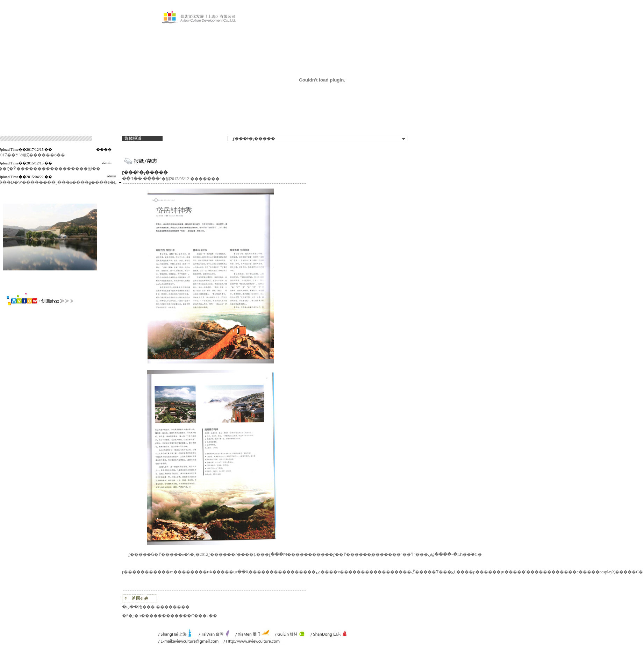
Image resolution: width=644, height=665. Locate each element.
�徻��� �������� (162, 607)
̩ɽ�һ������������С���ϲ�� (175, 616)
